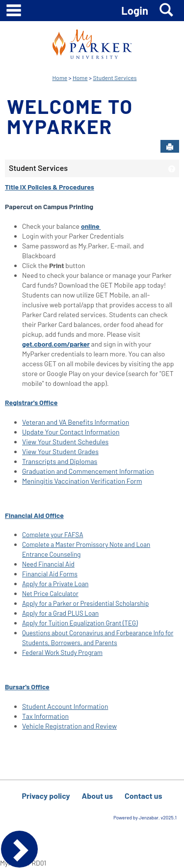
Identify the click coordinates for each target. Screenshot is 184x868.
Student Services (115, 78)
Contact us (144, 796)
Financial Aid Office (34, 515)
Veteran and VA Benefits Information (76, 422)
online (91, 226)
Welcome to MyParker (70, 116)
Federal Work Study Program (62, 652)
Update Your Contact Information (71, 432)
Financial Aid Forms (50, 574)
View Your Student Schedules (65, 442)
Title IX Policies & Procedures (50, 187)
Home (60, 78)
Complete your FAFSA (53, 535)
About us (97, 796)
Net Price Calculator (50, 594)
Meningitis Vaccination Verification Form (82, 481)
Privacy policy (46, 796)
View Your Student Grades (60, 451)
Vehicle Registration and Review (69, 726)
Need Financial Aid (48, 564)
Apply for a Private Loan (55, 584)
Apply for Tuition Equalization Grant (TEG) (80, 623)
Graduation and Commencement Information (88, 471)
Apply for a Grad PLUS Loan (60, 613)
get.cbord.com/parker (56, 344)
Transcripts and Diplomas (60, 461)
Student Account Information (65, 706)
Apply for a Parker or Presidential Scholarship (85, 603)
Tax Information (45, 716)
